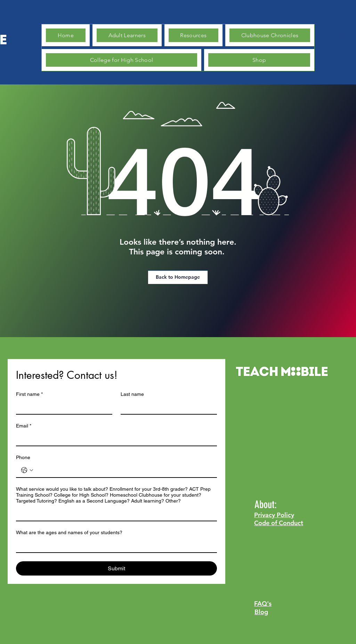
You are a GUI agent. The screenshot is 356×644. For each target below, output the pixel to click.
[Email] (114, 439)
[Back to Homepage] (178, 277)
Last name (132, 394)
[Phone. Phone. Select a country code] (27, 470)
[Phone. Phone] (123, 470)
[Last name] (167, 407)
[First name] (62, 407)
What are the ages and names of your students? (69, 532)
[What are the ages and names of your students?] (114, 545)
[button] (342, 42)
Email (24, 426)
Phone (23, 457)
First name (29, 394)
